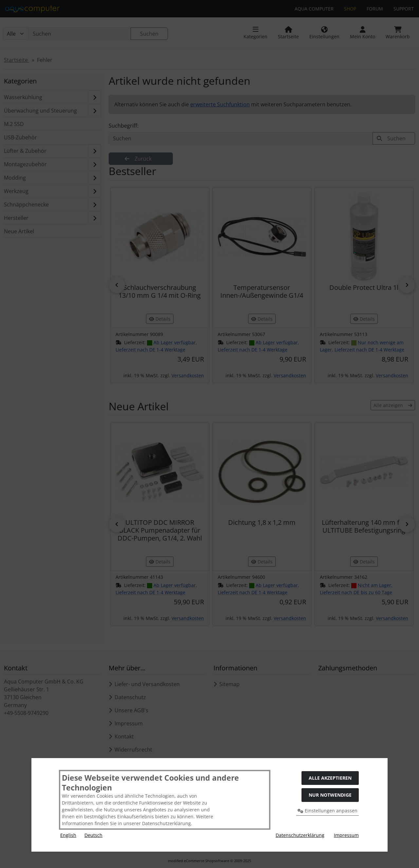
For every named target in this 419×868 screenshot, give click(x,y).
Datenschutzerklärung (300, 835)
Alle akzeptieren (330, 778)
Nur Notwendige (330, 795)
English (68, 835)
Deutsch (93, 835)
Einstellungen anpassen (328, 811)
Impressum (346, 835)
